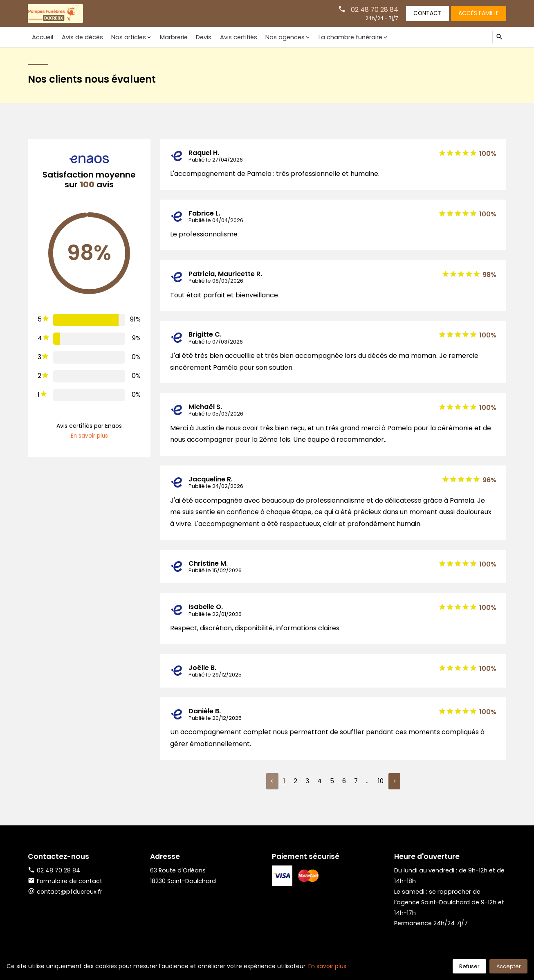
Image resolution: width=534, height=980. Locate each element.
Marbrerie (169, 37)
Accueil (42, 37)
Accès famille (478, 13)
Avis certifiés (231, 37)
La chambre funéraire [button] (340, 37)
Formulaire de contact (65, 881)
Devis (198, 37)
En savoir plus (89, 436)
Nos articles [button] (125, 37)
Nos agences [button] (276, 37)
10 (381, 781)
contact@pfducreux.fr (70, 892)
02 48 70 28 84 (370, 9)
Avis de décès (80, 37)
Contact (424, 13)
